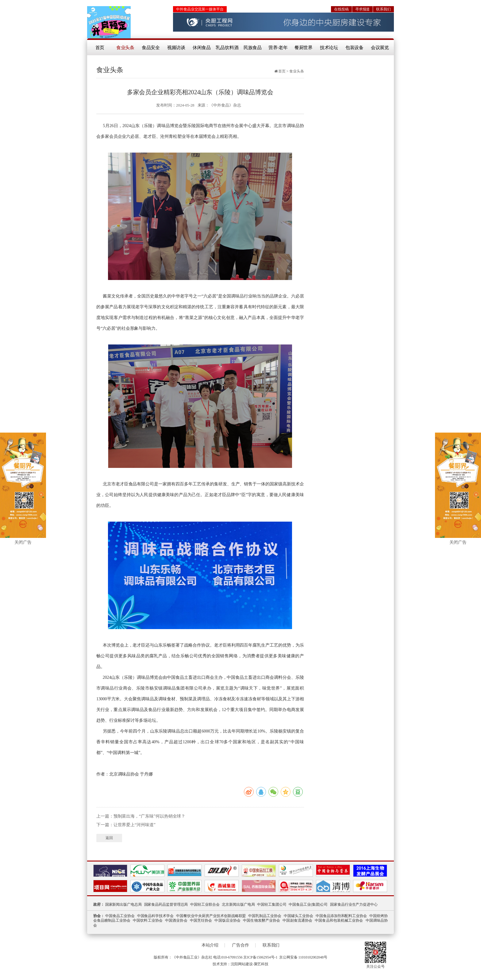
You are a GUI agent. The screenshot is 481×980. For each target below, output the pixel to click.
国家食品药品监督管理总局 (166, 904)
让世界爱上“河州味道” (135, 825)
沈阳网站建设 (242, 964)
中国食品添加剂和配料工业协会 (341, 916)
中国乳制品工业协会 (265, 916)
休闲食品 (202, 48)
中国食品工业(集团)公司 (308, 904)
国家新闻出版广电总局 (123, 904)
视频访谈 (176, 48)
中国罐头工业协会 (298, 916)
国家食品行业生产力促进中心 (354, 904)
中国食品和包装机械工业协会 (339, 920)
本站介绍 (210, 945)
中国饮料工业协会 (148, 920)
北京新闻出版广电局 (238, 904)
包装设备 (355, 48)
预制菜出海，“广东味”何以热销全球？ (150, 816)
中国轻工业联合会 (205, 904)
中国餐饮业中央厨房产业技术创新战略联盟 (211, 916)
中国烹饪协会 (201, 920)
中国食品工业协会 (120, 916)
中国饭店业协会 (227, 920)
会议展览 (380, 48)
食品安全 (151, 48)
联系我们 (383, 9)
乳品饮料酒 (227, 48)
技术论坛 (329, 48)
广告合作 (240, 945)
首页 (100, 48)
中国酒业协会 (176, 920)
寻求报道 (363, 9)
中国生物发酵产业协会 (262, 920)
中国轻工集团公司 (272, 904)
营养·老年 (278, 48)
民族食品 (253, 48)
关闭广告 (23, 542)
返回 (109, 838)
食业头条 (125, 48)
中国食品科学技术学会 (156, 916)
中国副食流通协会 (297, 920)
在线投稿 (341, 9)
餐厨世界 (304, 48)
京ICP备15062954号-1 (260, 957)
